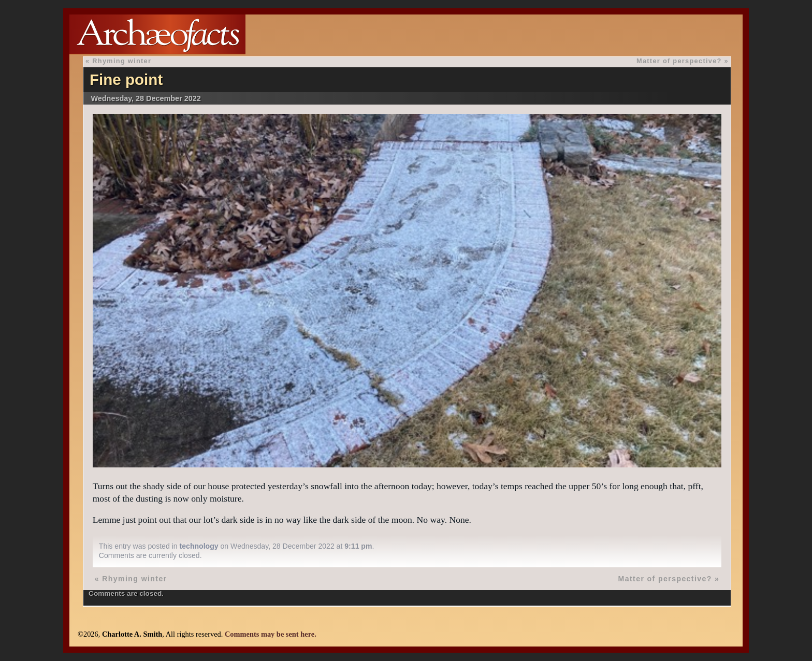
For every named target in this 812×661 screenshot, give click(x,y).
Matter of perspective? (679, 61)
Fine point (126, 79)
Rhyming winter (122, 61)
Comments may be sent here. (271, 634)
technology (199, 546)
